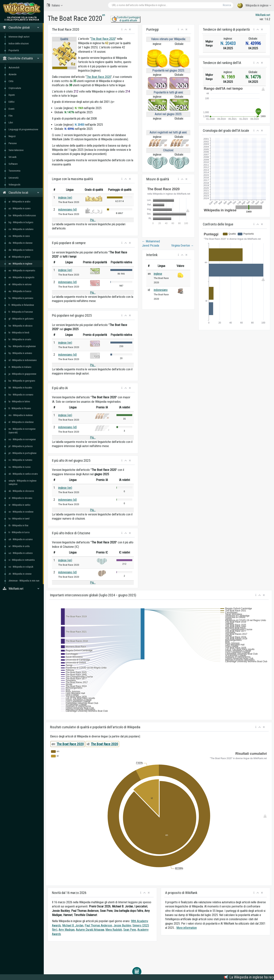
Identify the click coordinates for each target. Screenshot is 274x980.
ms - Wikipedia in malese (21, 415)
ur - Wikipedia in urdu (19, 546)
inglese (158, 274)
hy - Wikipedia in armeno (20, 353)
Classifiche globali (21, 28)
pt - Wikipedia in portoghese (22, 453)
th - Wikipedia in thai (18, 525)
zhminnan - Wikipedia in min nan (24, 581)
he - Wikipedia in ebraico (21, 326)
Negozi (12, 136)
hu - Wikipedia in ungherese (22, 346)
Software (13, 164)
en (104, 15)
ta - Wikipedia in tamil (19, 519)
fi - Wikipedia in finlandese (21, 305)
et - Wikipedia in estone (20, 284)
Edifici (12, 102)
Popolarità (14, 50)
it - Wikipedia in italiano (20, 367)
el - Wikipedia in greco (19, 257)
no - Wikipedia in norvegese (22, 439)
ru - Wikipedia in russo (20, 467)
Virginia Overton (182, 246)
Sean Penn (130, 930)
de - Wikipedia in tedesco (21, 250)
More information (187, 928)
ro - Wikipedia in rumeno (20, 460)
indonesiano (161, 290)
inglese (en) (65, 198)
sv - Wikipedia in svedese (21, 512)
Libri (11, 123)
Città (11, 81)
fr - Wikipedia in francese (21, 312)
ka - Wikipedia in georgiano (22, 381)
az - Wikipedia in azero (20, 208)
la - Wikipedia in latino (19, 401)
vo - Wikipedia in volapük (21, 567)
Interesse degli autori (19, 37)
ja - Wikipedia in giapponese (22, 374)
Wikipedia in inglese (254, 6)
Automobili (14, 67)
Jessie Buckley (122, 925)
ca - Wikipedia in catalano (21, 229)
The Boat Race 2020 (103, 39)
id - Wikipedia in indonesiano (23, 360)
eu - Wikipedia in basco (20, 291)
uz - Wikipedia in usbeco (21, 553)
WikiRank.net (22, 589)
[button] (122, 30)
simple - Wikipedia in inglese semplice (22, 482)
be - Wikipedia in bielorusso (22, 215)
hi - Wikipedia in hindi (19, 333)
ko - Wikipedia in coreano (21, 395)
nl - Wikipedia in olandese (21, 422)
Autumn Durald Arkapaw (90, 930)
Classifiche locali (21, 193)
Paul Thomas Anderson (98, 925)
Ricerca (227, 5)
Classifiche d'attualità (21, 58)
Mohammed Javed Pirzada (151, 243)
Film (11, 116)
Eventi (12, 109)
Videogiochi (14, 185)
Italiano (55, 5)
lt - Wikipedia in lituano (20, 408)
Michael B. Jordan (73, 925)
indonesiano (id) (68, 210)
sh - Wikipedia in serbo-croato (23, 474)
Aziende (12, 74)
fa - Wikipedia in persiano (21, 298)
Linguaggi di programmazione (23, 129)
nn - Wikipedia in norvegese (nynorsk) (22, 431)
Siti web (13, 157)
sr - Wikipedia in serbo (20, 505)
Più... (93, 220)
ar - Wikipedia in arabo (20, 202)
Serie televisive (16, 150)
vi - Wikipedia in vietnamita (22, 560)
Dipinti (12, 95)
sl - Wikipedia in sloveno (20, 498)
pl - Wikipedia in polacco (21, 446)
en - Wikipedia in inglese (20, 264)
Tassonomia (14, 171)
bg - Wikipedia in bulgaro (21, 222)
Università (14, 178)
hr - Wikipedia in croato (20, 339)
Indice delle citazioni (19, 44)
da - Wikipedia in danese (20, 243)
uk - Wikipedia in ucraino (21, 539)
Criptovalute (15, 88)
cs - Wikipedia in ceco (19, 236)
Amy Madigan (67, 930)
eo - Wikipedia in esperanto (22, 270)
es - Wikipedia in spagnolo (22, 277)
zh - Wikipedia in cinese (20, 574)
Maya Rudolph (114, 930)
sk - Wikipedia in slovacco (21, 491)
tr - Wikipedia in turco (19, 532)
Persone (13, 143)
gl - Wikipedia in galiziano (21, 319)
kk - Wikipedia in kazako (20, 388)
